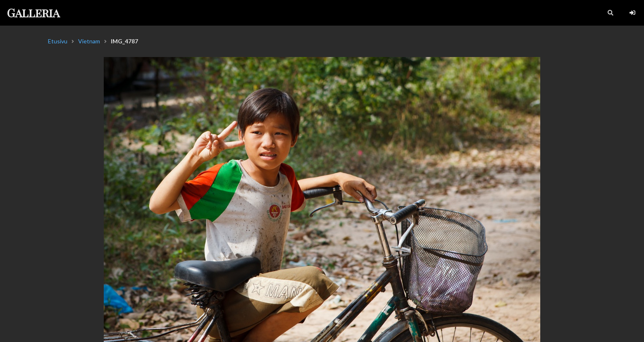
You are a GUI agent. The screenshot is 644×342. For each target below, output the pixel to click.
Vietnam (89, 41)
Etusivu (58, 41)
